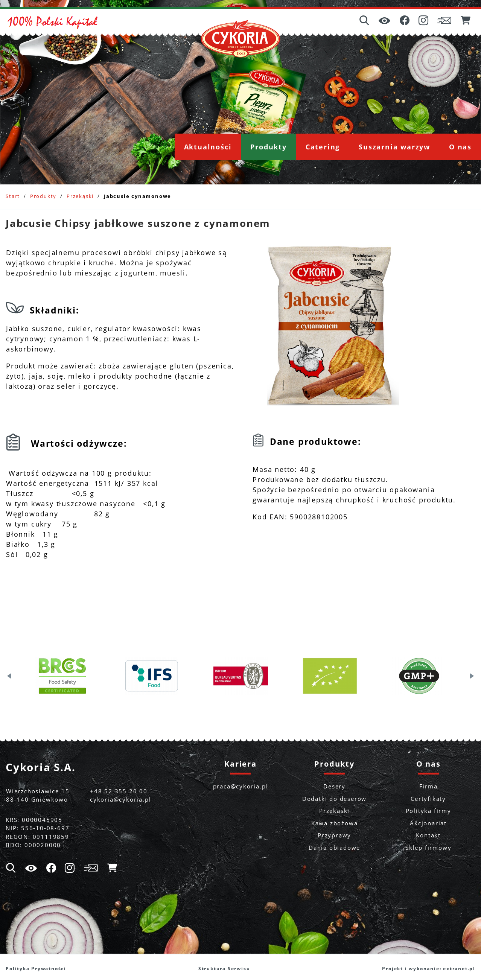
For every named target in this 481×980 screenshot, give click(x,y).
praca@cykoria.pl (241, 786)
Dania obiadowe (334, 848)
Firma (428, 786)
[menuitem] (208, 147)
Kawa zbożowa (335, 823)
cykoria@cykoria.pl (120, 799)
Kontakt (428, 835)
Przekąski (80, 196)
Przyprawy (334, 835)
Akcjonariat (428, 823)
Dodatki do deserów (334, 799)
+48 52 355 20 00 (119, 791)
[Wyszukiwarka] (365, 21)
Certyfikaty (428, 799)
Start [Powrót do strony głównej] (13, 196)
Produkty (43, 196)
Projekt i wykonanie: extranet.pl (429, 969)
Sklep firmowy (428, 848)
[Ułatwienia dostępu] (385, 21)
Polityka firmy (428, 811)
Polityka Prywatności (36, 969)
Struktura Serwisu (224, 969)
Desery (334, 786)
